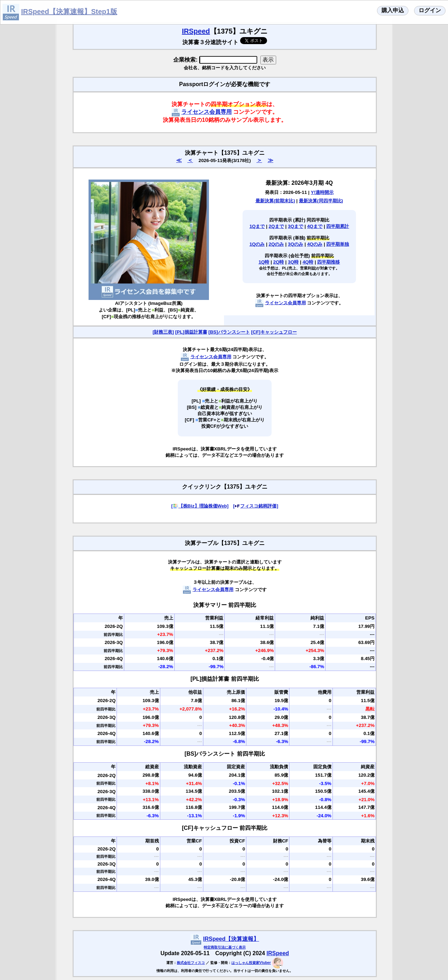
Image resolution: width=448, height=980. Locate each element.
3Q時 (293, 262)
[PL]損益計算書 (191, 332)
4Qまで (315, 226)
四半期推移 (328, 262)
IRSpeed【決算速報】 (231, 939)
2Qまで (276, 226)
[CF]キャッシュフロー (274, 332)
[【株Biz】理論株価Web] (200, 506)
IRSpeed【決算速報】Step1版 (69, 12)
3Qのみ (296, 244)
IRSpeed (196, 31)
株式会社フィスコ (191, 963)
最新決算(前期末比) (275, 201)
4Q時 (308, 262)
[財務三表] (163, 332)
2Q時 (279, 262)
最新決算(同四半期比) (321, 201)
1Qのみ (257, 244)
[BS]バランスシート (229, 332)
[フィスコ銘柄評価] (256, 506)
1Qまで (257, 226)
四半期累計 (338, 226)
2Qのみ (276, 244)
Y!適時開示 (322, 192)
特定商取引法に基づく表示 (225, 947)
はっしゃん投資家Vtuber (251, 963)
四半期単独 (338, 244)
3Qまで (296, 226)
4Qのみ (315, 244)
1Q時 (264, 262)
